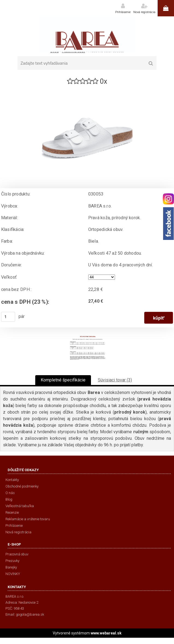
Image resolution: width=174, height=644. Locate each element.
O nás (10, 493)
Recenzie (12, 512)
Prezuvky (12, 561)
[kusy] (8, 317)
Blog (9, 499)
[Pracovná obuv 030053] (87, 88)
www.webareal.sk (106, 633)
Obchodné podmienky (22, 486)
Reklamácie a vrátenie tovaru (28, 519)
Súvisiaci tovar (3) (115, 380)
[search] (151, 64)
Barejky (11, 567)
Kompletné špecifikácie (63, 380)
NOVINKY (13, 574)
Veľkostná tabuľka (20, 506)
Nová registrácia (144, 12)
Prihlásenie (123, 12)
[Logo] (87, 34)
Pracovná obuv (17, 554)
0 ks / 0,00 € (166, 8)
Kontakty (12, 480)
